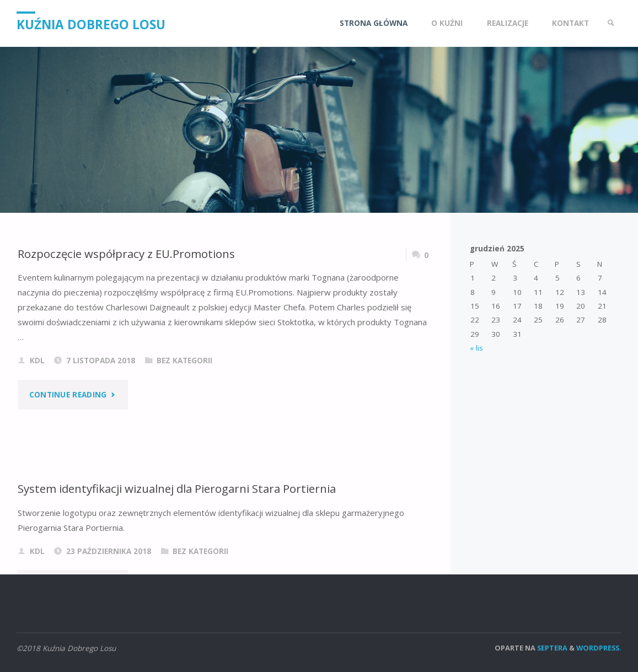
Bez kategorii (184, 361)
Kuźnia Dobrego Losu (91, 24)
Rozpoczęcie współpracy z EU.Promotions (126, 254)
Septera (551, 648)
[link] (611, 23)
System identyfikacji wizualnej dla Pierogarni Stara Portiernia (177, 488)
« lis (476, 348)
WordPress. (599, 648)
